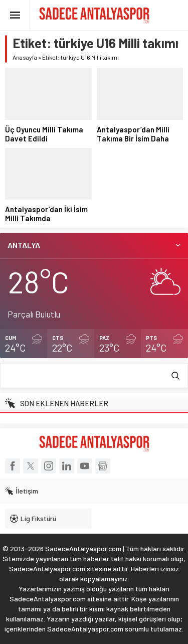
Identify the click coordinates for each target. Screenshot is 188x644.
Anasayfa (25, 57)
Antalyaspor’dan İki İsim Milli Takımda (46, 214)
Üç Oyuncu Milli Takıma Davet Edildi (44, 134)
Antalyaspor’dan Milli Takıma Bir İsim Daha (133, 134)
